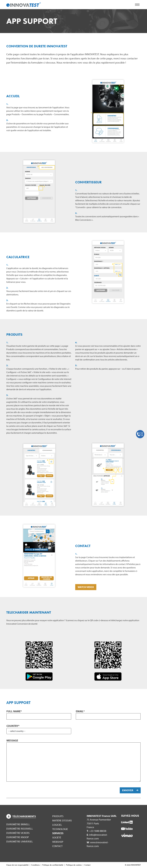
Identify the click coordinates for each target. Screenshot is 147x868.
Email (80, 711)
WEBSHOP (58, 842)
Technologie (60, 829)
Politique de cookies (74, 865)
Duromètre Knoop (18, 837)
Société (57, 837)
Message (12, 740)
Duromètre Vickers (18, 833)
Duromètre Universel (20, 841)
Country (13, 726)
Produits (58, 816)
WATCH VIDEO (86, 587)
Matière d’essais (62, 820)
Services (58, 833)
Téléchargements (21, 816)
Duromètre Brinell (18, 824)
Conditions (35, 865)
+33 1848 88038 (98, 831)
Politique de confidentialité (53, 865)
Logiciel (57, 825)
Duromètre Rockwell (20, 829)
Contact (57, 846)
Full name (14, 711)
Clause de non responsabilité (17, 865)
